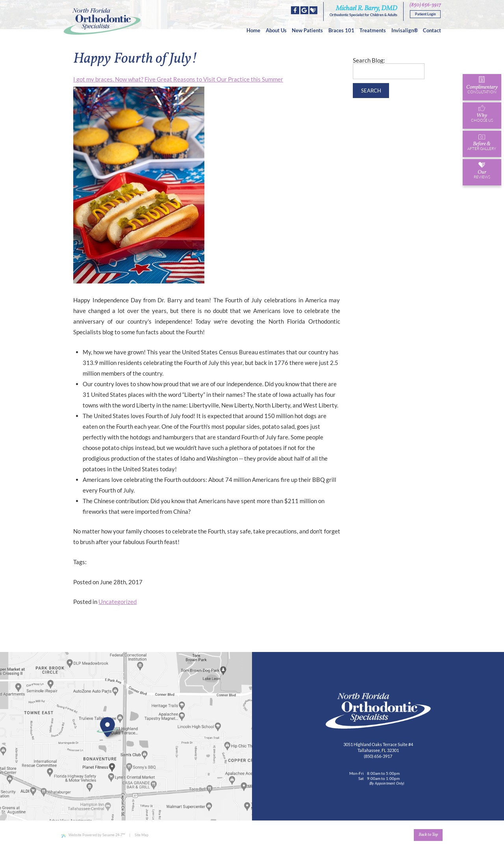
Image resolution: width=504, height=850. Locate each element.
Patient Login (425, 14)
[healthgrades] (313, 10)
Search (371, 91)
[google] (304, 10)
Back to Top (428, 835)
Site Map (142, 835)
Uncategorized (118, 602)
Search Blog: (369, 60)
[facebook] (295, 10)
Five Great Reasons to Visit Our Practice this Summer (214, 79)
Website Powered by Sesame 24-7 (93, 835)
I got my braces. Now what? (108, 79)
